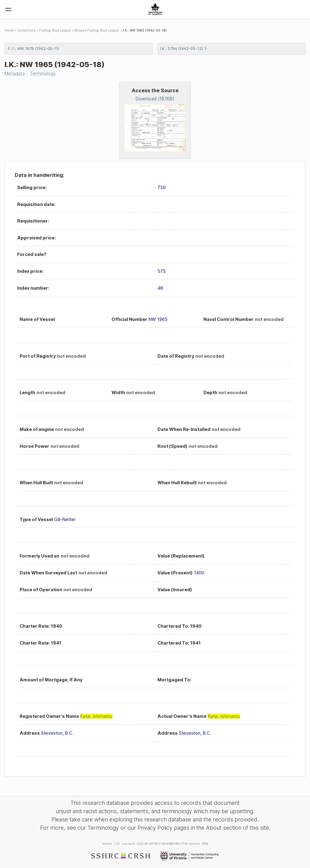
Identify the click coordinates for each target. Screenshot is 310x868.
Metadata (15, 73)
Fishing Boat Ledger (55, 30)
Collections (26, 30)
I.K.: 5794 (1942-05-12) (184, 49)
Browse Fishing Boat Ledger (97, 30)
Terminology (43, 73)
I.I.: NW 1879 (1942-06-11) (33, 49)
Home (9, 30)
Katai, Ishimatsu (96, 716)
